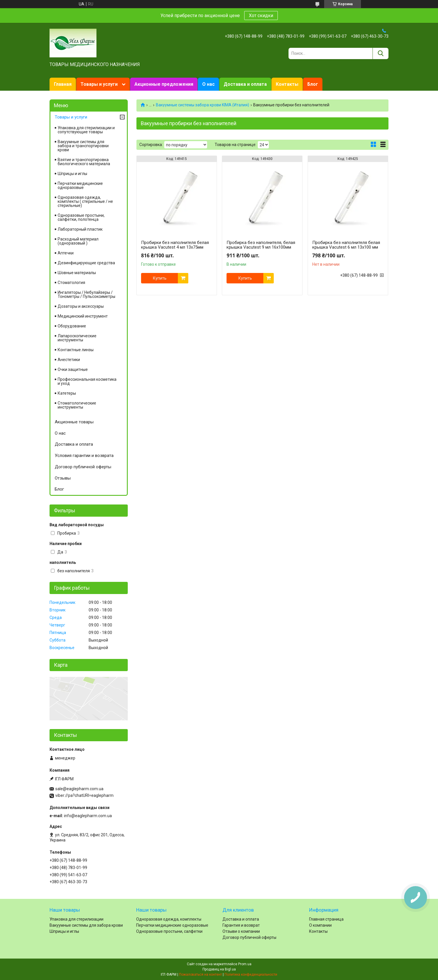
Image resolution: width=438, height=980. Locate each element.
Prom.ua (245, 964)
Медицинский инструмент (83, 316)
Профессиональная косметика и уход (87, 381)
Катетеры (67, 393)
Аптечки (66, 253)
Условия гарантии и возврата (84, 456)
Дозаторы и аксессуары (81, 306)
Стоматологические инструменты (77, 405)
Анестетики (69, 360)
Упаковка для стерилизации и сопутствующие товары (86, 130)
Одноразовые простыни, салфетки (169, 931)
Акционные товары (74, 422)
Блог (313, 84)
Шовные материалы (77, 273)
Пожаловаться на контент (200, 974)
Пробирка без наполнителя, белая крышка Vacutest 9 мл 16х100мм (261, 245)
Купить (160, 278)
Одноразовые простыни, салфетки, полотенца (81, 217)
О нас (208, 84)
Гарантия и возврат (241, 925)
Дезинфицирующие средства (86, 263)
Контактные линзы (76, 350)
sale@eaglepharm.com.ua (79, 789)
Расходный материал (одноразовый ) (78, 241)
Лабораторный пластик (80, 229)
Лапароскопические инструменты (77, 338)
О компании (320, 925)
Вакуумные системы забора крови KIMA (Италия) (202, 105)
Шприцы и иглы (72, 174)
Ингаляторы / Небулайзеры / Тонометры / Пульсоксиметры (86, 294)
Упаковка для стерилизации (76, 919)
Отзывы (63, 478)
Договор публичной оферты (83, 467)
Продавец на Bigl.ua (219, 969)
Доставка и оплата (245, 84)
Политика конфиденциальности (251, 974)
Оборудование (72, 326)
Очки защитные (73, 369)
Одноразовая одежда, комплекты (169, 919)
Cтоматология (71, 283)
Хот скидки (261, 16)
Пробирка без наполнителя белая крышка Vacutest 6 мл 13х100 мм (346, 245)
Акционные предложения (164, 84)
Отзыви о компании (241, 931)
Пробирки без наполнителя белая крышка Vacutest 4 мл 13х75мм (175, 245)
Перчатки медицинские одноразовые (80, 185)
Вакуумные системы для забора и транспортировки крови (83, 146)
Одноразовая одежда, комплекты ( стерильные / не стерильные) (85, 201)
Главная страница (326, 919)
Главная (63, 84)
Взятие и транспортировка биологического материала (84, 162)
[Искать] (380, 53)
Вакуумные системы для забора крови (86, 925)
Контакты (287, 84)
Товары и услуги (99, 84)
